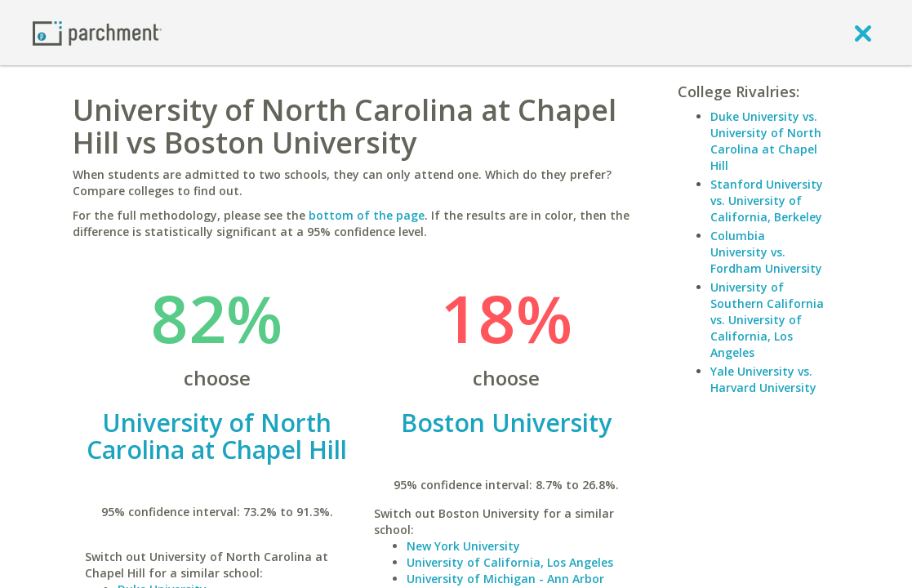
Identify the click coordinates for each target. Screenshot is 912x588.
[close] (863, 33)
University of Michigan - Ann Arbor (505, 579)
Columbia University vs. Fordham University (766, 252)
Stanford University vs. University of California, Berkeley (767, 200)
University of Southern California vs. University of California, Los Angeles (767, 320)
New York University (463, 546)
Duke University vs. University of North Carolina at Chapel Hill (766, 141)
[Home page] (97, 32)
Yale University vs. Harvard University (763, 379)
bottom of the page (367, 215)
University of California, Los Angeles (510, 562)
